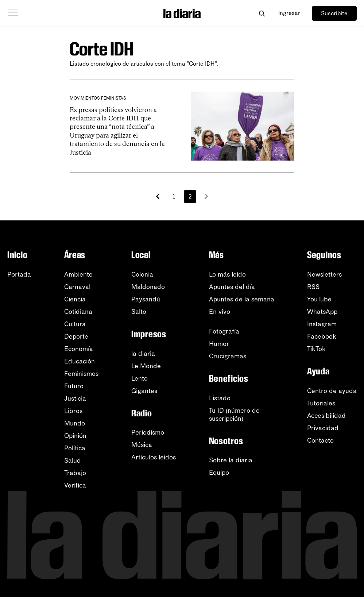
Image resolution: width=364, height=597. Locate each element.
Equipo (219, 473)
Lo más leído (227, 274)
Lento (140, 378)
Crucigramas (228, 356)
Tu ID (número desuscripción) (234, 415)
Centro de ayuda (332, 391)
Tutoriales (321, 403)
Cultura (75, 324)
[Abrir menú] (13, 13)
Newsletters (324, 274)
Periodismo (148, 432)
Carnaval (77, 287)
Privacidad (323, 428)
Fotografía (224, 331)
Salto (139, 312)
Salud (73, 461)
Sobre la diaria (231, 460)
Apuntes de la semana (242, 299)
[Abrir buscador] (262, 13)
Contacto (320, 440)
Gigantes (144, 391)
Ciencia (75, 299)
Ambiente (78, 274)
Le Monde (146, 366)
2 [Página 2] (190, 197)
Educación (80, 361)
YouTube (319, 299)
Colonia (142, 274)
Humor (219, 344)
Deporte (76, 336)
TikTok (316, 349)
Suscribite (334, 13)
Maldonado (148, 287)
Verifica (75, 485)
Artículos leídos (154, 457)
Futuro (74, 386)
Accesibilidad (326, 416)
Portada (19, 274)
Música (142, 445)
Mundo (75, 423)
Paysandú (146, 299)
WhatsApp (322, 312)
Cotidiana (78, 312)
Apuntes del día (232, 287)
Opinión (75, 436)
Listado (220, 398)
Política (75, 448)
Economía (79, 349)
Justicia (75, 398)
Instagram (322, 324)
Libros (73, 411)
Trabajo (75, 473)
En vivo (220, 312)
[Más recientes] (158, 196)
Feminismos (81, 374)
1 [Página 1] (174, 197)
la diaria (143, 354)
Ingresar (289, 13)
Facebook (322, 336)
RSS (313, 287)
